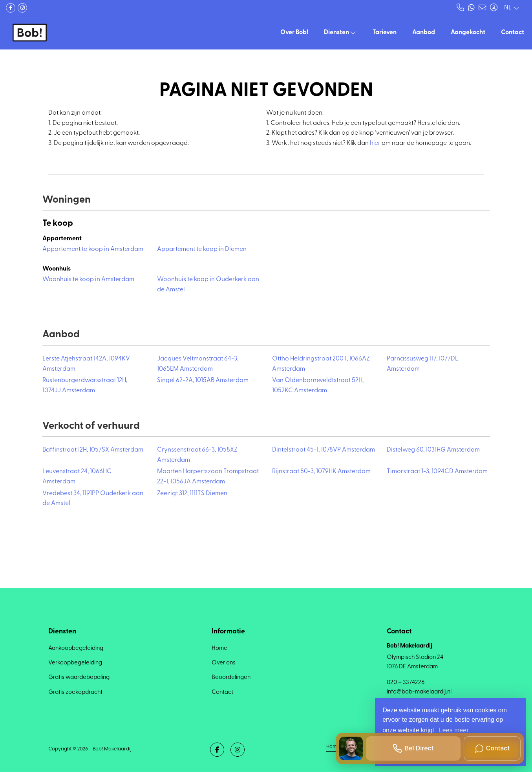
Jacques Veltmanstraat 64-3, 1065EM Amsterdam (198, 364)
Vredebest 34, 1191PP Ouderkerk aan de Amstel (93, 499)
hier (375, 143)
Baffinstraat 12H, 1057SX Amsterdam (93, 450)
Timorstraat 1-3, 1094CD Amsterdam (437, 472)
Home (333, 747)
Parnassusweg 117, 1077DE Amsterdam (422, 364)
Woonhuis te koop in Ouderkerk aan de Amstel (208, 285)
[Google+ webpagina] (22, 8)
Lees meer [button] (454, 730)
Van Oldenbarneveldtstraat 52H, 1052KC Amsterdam (318, 386)
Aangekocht (468, 33)
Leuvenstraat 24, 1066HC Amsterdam (77, 477)
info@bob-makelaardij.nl (419, 692)
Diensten (340, 33)
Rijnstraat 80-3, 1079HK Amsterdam (321, 472)
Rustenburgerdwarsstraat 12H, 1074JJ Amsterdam (85, 386)
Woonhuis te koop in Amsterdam (88, 280)
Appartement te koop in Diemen (202, 249)
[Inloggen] (494, 8)
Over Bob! (294, 33)
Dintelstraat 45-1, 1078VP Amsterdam (324, 450)
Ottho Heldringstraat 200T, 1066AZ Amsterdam (321, 364)
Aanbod (424, 33)
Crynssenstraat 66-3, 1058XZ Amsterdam (197, 455)
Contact (513, 33)
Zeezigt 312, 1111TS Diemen (192, 494)
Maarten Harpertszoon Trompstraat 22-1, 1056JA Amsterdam (208, 477)
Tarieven (385, 33)
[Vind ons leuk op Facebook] (11, 8)
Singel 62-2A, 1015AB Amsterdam (203, 381)
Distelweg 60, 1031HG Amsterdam (433, 450)
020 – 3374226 (406, 683)
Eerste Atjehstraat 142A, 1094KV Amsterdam (86, 364)
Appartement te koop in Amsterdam (93, 249)
